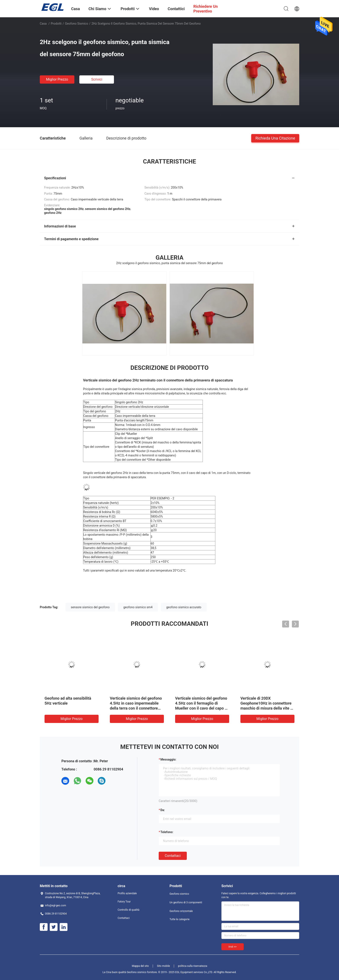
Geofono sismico (77, 24)
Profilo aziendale (127, 893)
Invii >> (233, 947)
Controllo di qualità (129, 910)
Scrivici (97, 79)
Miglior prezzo (57, 79)
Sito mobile (163, 966)
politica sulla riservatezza (193, 966)
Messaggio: (168, 759)
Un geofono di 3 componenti (186, 902)
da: (163, 810)
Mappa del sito (140, 966)
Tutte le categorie (180, 919)
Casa (43, 24)
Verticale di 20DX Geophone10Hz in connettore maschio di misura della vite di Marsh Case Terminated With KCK (267, 708)
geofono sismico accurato (184, 607)
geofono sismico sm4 (138, 607)
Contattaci (173, 856)
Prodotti (56, 24)
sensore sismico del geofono (90, 607)
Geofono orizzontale (181, 911)
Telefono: (167, 832)
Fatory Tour (124, 902)
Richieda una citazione (275, 138)
